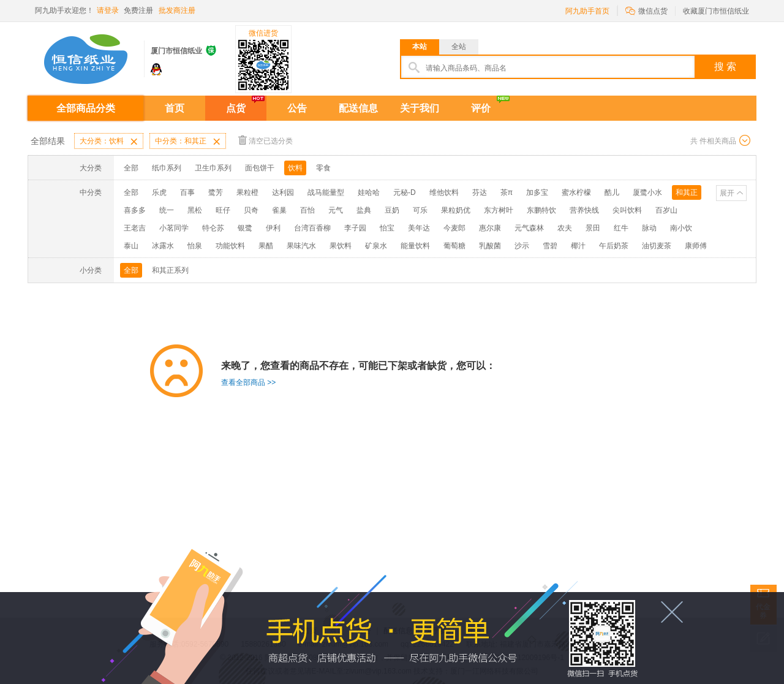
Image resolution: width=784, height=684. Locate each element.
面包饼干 (260, 168)
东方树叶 (499, 210)
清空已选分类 (266, 140)
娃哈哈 (369, 192)
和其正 (687, 192)
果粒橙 (247, 192)
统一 (167, 210)
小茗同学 (174, 228)
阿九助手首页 (587, 11)
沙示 (522, 246)
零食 (323, 168)
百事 (187, 192)
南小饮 (681, 228)
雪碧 (550, 246)
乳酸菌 (490, 246)
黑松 (195, 210)
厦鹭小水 (647, 192)
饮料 (295, 168)
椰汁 (578, 246)
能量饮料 (415, 246)
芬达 (480, 192)
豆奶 (392, 210)
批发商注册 (177, 10)
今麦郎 (454, 228)
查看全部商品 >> (248, 382)
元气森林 (529, 228)
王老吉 (135, 228)
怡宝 (387, 228)
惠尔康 (490, 228)
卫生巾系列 (213, 168)
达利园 (283, 192)
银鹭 (245, 228)
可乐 (420, 210)
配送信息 (358, 108)
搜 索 (725, 66)
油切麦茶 (657, 246)
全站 (459, 47)
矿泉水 (376, 246)
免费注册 (138, 10)
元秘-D (405, 192)
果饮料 (341, 246)
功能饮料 (230, 246)
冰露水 (163, 246)
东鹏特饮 (541, 210)
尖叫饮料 (627, 210)
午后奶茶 (614, 246)
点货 (236, 108)
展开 (727, 193)
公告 (297, 108)
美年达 (419, 228)
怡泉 (195, 246)
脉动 (649, 228)
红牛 (621, 228)
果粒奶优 (456, 210)
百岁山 (666, 210)
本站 (420, 47)
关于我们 (420, 108)
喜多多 (135, 210)
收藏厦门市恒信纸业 (716, 11)
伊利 (273, 228)
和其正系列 (170, 270)
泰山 (131, 246)
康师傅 (696, 246)
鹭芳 (216, 192)
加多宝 (537, 192)
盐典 (364, 210)
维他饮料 (444, 192)
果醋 (266, 246)
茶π (507, 192)
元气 (336, 210)
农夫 (565, 228)
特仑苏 (213, 228)
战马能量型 (326, 192)
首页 (175, 108)
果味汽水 (301, 246)
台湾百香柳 (312, 228)
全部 (131, 168)
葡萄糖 (454, 246)
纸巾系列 (167, 168)
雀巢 (279, 210)
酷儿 (612, 192)
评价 (481, 108)
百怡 (307, 210)
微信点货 (646, 10)
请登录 (108, 10)
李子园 (355, 228)
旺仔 (223, 210)
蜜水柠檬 (576, 192)
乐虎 (159, 192)
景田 (593, 228)
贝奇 (251, 210)
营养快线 (584, 210)
